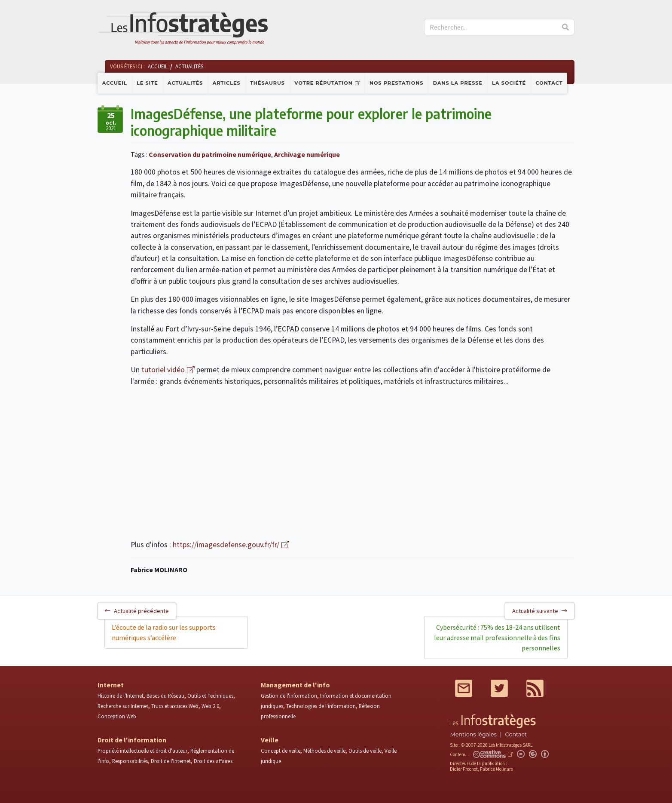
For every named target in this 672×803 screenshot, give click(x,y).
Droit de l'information (132, 740)
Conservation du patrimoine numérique (210, 154)
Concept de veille (281, 751)
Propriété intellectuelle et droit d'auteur (142, 751)
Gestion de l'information (289, 696)
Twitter (499, 688)
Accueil (115, 83)
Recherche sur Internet (123, 706)
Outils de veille (365, 751)
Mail (464, 688)
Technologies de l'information (321, 706)
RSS (535, 688)
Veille (270, 740)
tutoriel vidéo (163, 370)
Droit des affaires (213, 761)
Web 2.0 (210, 706)
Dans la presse (458, 83)
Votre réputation (323, 83)
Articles (227, 83)
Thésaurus (267, 83)
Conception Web (117, 716)
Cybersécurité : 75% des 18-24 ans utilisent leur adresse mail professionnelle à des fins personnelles (497, 637)
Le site (147, 83)
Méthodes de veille (324, 751)
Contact (549, 83)
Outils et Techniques (210, 696)
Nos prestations (397, 83)
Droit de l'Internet (171, 761)
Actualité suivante (540, 611)
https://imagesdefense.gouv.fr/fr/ (226, 545)
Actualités (185, 83)
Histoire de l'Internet (121, 696)
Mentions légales (473, 734)
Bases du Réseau (165, 696)
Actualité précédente (137, 611)
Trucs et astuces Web (175, 706)
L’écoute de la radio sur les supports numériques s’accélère (164, 632)
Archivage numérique (307, 154)
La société (509, 83)
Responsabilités (130, 761)
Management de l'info (295, 685)
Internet (111, 685)
